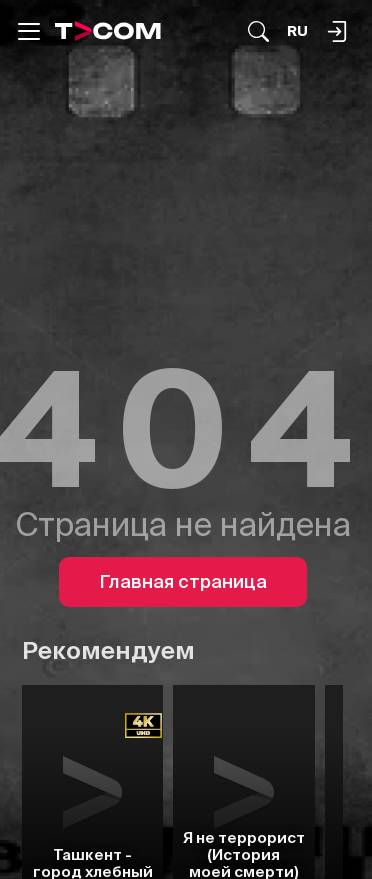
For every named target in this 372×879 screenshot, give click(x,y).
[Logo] (108, 31)
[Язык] (297, 31)
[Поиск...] (258, 31)
